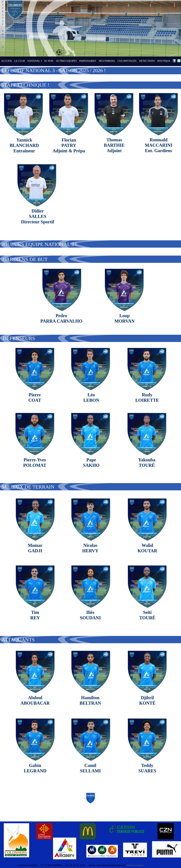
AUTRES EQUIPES (66, 61)
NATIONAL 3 (35, 61)
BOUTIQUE (164, 61)
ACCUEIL (7, 61)
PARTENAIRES (88, 61)
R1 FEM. (49, 61)
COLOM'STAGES (127, 61)
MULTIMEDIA (107, 61)
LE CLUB (20, 61)
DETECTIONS (147, 61)
